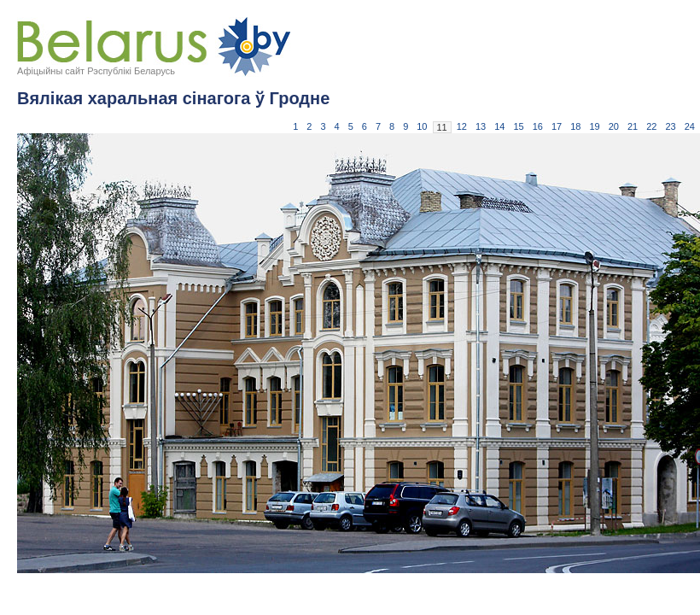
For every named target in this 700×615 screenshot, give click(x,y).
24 (690, 126)
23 (671, 126)
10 (422, 126)
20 (614, 126)
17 (557, 126)
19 (595, 126)
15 (519, 126)
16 (538, 126)
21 (633, 126)
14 (499, 126)
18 (575, 126)
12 (462, 126)
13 (481, 126)
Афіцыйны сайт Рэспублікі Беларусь (96, 71)
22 (651, 126)
